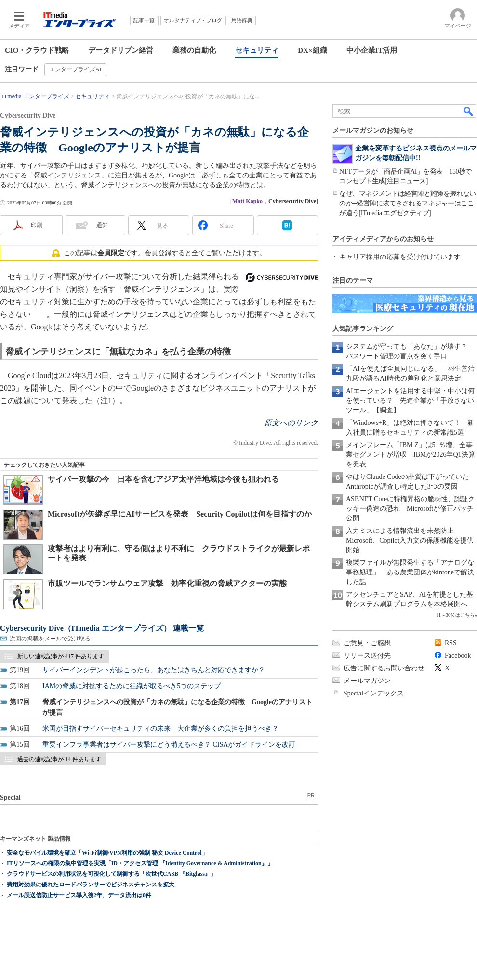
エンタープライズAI (75, 69)
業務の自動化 (194, 50)
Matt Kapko (247, 201)
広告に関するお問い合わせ (384, 668)
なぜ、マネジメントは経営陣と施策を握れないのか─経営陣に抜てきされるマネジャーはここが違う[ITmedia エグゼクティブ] (408, 203)
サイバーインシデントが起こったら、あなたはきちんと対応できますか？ (154, 670)
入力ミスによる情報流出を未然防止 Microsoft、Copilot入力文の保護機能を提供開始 (410, 540)
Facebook (458, 656)
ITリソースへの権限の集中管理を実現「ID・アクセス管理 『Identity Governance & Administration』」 (140, 863)
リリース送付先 (367, 656)
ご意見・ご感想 (367, 643)
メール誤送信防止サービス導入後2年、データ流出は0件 (79, 895)
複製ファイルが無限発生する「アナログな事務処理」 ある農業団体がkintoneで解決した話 (410, 572)
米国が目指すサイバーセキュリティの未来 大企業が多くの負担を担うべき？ (160, 728)
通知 (102, 225)
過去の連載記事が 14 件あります (59, 759)
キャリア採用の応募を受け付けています (400, 257)
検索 (469, 111)
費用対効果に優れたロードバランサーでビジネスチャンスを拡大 (91, 885)
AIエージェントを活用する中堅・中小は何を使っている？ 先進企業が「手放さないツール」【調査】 (410, 401)
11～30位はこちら (455, 615)
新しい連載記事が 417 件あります (61, 656)
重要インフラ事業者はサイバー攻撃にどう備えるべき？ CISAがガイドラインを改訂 (169, 744)
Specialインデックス (374, 693)
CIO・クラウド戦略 (37, 50)
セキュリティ (257, 50)
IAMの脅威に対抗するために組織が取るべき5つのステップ (132, 686)
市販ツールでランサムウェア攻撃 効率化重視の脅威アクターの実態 (167, 583)
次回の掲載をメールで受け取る (50, 639)
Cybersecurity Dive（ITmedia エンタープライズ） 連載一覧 (102, 628)
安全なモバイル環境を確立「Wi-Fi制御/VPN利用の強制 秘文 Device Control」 (107, 853)
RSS (451, 643)
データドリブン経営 (121, 50)
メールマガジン (367, 681)
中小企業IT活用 (372, 50)
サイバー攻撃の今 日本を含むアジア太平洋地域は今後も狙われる (163, 479)
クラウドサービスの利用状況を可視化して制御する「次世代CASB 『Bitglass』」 (112, 874)
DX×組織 (312, 50)
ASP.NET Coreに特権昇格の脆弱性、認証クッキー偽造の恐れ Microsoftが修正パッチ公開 (410, 509)
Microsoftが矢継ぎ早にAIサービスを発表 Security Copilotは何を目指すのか (180, 514)
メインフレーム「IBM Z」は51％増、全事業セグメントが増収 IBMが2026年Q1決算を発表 (411, 455)
